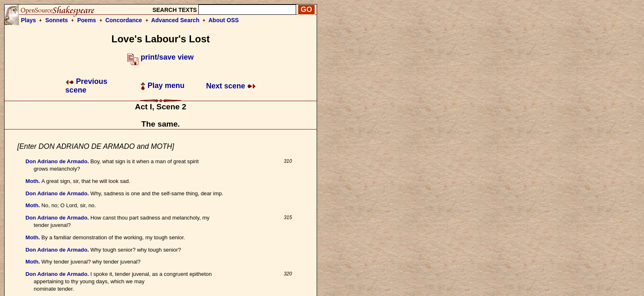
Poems (87, 20)
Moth (32, 181)
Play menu (162, 86)
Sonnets (56, 20)
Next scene (231, 86)
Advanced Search (175, 20)
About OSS (224, 20)
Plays (29, 20)
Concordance (123, 20)
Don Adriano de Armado (56, 161)
